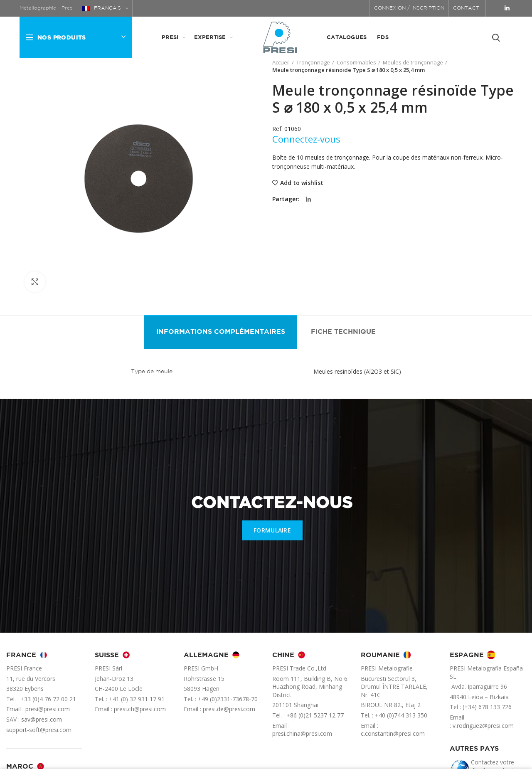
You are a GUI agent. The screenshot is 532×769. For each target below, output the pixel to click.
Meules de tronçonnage (413, 62)
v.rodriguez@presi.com (483, 726)
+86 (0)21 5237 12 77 (315, 715)
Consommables (356, 62)
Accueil (281, 62)
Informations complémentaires (221, 332)
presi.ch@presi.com (140, 709)
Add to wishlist (302, 183)
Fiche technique (343, 332)
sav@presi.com (42, 719)
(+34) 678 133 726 (487, 707)
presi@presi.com (48, 709)
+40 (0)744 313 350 (401, 715)
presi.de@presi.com (229, 709)
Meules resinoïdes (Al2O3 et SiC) (357, 371)
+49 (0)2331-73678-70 (228, 699)
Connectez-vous (306, 139)
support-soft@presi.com (39, 730)
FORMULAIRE (272, 530)
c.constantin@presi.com (393, 733)
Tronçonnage (313, 62)
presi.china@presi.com (302, 733)
